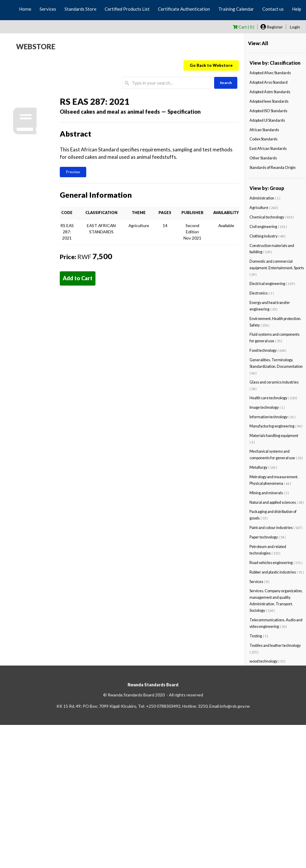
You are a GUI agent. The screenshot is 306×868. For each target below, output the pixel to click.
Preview (73, 172)
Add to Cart (78, 278)
